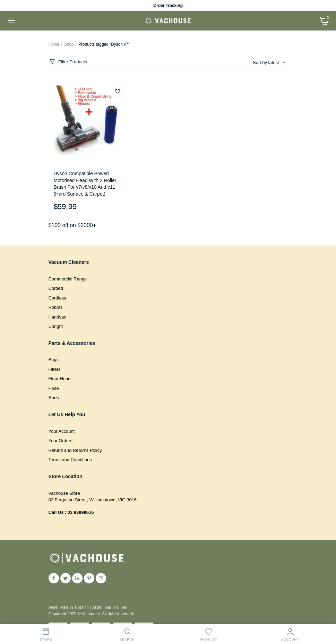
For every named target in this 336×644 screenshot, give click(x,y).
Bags (54, 360)
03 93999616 (81, 512)
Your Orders (61, 441)
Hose (54, 388)
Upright (56, 326)
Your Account (62, 431)
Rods (54, 398)
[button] (118, 91)
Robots (56, 307)
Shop (69, 44)
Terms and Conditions (70, 460)
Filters (55, 369)
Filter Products (68, 62)
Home (54, 44)
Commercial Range (68, 279)
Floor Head (60, 379)
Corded (56, 288)
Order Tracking (168, 6)
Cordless (57, 298)
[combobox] (269, 63)
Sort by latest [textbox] (266, 62)
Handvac (57, 317)
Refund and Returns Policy (75, 450)
